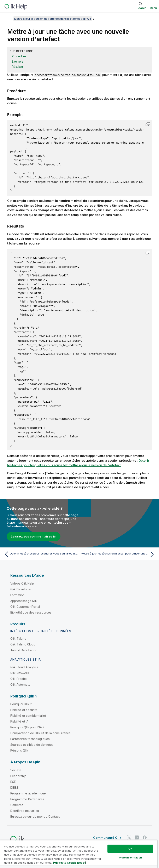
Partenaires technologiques (30, 739)
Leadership (18, 776)
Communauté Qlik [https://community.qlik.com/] (107, 838)
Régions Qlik (19, 750)
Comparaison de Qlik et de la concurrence (40, 733)
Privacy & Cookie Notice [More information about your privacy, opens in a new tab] (69, 863)
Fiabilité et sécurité (24, 710)
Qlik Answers (20, 673)
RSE (13, 782)
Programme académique (28, 793)
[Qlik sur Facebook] (145, 838)
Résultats (18, 67)
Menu (153, 8)
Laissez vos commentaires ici (34, 536)
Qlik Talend (18, 639)
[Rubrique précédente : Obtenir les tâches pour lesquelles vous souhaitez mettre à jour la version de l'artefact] (41, 554)
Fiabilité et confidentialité (28, 716)
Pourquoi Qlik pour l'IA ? (27, 727)
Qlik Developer (21, 589)
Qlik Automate (20, 685)
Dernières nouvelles (25, 811)
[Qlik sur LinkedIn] (137, 838)
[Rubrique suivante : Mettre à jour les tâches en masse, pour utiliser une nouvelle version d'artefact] (118, 554)
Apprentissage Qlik (24, 601)
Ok (130, 849)
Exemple (17, 61)
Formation (17, 595)
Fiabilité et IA (19, 721)
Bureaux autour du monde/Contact (35, 817)
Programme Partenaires (27, 799)
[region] (79, 854)
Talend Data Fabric (24, 650)
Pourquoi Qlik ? (21, 704)
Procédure (19, 56)
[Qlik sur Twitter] (129, 838)
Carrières (17, 805)
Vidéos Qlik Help (22, 583)
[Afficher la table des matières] (8, 19)
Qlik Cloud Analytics (24, 667)
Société (16, 770)
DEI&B (14, 787)
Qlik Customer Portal (25, 607)
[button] (148, 124)
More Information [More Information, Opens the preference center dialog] (130, 857)
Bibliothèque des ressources (31, 612)
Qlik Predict (19, 679)
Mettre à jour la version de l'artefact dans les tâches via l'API (53, 19)
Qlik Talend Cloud (23, 644)
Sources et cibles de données (32, 745)
